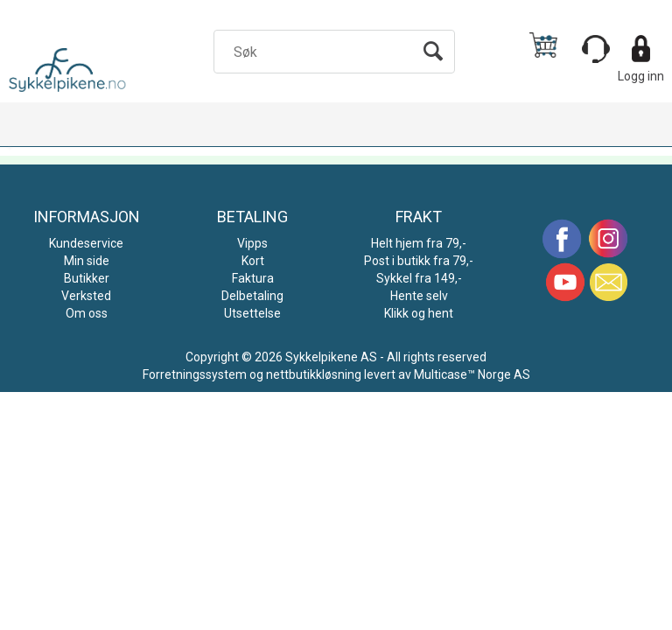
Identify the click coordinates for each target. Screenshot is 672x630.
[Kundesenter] (596, 49)
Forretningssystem (195, 374)
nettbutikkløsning (314, 374)
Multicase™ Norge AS (472, 374)
